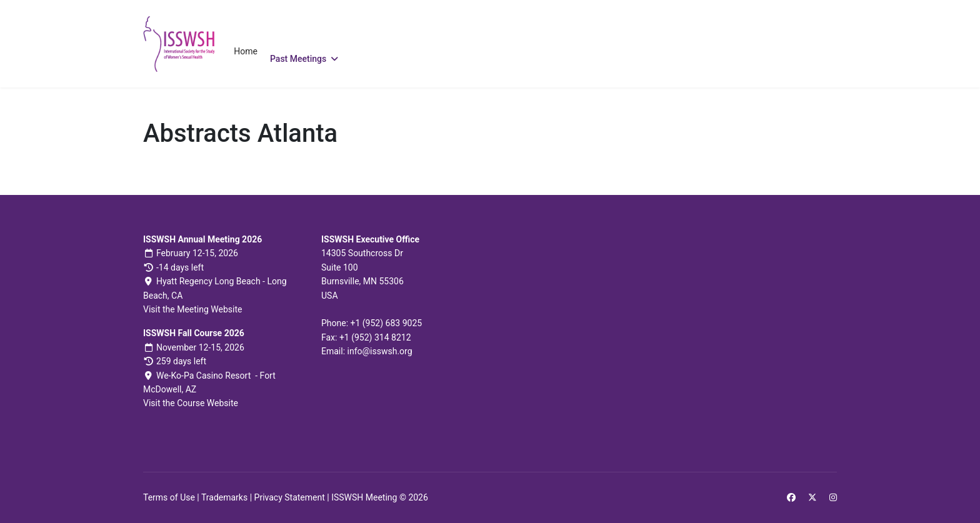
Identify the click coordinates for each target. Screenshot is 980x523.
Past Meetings (298, 59)
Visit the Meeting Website (192, 309)
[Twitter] (812, 497)
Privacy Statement (290, 497)
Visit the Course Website (191, 403)
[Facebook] (791, 497)
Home (246, 51)
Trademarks (224, 497)
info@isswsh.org (380, 351)
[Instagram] (833, 497)
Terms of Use (169, 497)
